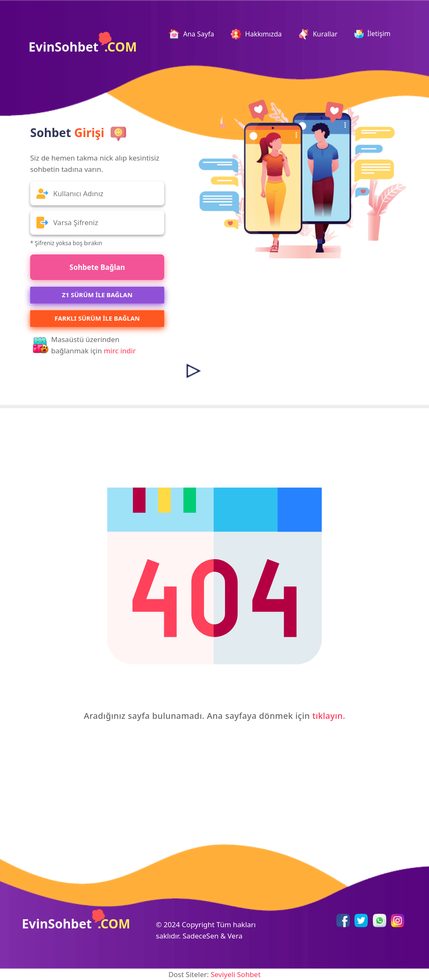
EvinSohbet (83, 44)
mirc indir (120, 351)
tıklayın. (329, 716)
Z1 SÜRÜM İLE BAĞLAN (97, 295)
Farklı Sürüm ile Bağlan (97, 318)
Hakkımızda (256, 34)
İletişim (372, 34)
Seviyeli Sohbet (236, 974)
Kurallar (318, 34)
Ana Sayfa (195, 34)
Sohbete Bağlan (97, 267)
